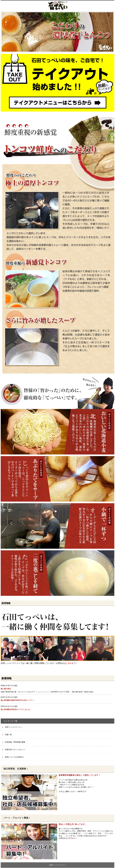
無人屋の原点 (6, 689)
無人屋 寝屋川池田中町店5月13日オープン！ (18, 700)
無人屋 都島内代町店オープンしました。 (16, 709)
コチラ (80, 791)
